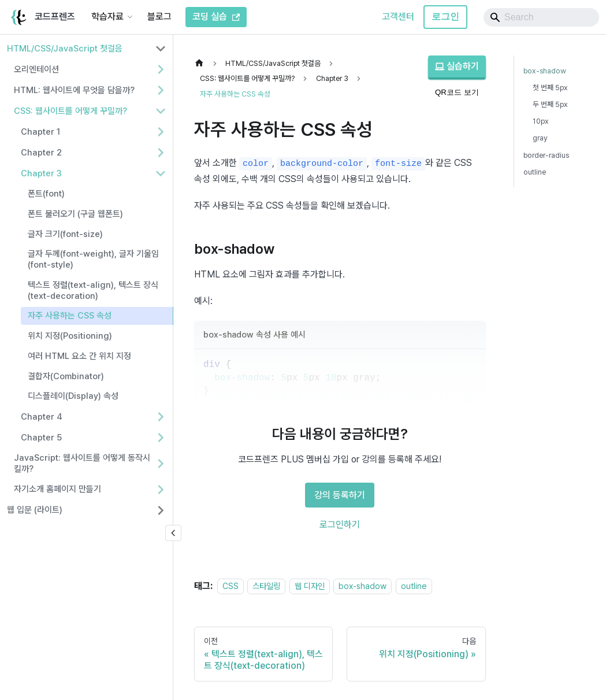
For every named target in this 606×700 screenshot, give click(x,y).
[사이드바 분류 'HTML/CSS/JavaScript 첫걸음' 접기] (161, 49)
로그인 (445, 16)
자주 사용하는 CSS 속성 (70, 316)
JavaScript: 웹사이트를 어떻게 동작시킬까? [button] (82, 463)
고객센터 (398, 16)
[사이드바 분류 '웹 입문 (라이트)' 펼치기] (161, 510)
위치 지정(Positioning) (70, 336)
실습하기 (457, 66)
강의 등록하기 (340, 495)
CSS (230, 586)
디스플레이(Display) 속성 (73, 396)
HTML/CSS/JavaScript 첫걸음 (65, 49)
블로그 (159, 16)
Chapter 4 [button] (42, 417)
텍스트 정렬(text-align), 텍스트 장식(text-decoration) (93, 290)
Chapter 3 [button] (41, 173)
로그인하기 (340, 525)
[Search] (541, 17)
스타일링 (266, 586)
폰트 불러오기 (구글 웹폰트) (75, 214)
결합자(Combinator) (66, 376)
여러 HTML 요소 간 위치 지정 (79, 356)
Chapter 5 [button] (41, 438)
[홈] (202, 63)
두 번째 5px (550, 104)
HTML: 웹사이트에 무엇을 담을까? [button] (74, 90)
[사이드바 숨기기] (173, 533)
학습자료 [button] (107, 16)
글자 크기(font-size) (65, 234)
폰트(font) (46, 194)
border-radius (546, 155)
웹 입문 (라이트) (35, 510)
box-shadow (363, 586)
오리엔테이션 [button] (36, 69)
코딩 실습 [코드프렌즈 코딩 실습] (216, 16)
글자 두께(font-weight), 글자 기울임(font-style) (93, 259)
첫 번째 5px (550, 88)
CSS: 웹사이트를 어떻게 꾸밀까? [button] (70, 111)
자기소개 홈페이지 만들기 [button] (57, 489)
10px (541, 121)
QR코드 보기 (457, 92)
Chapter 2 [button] (41, 153)
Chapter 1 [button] (40, 132)
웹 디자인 (310, 586)
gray (540, 138)
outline (414, 586)
